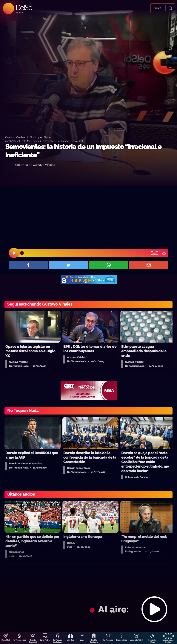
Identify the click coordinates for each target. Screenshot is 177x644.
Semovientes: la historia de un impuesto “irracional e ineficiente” (83, 151)
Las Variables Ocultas (168, 641)
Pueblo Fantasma (94, 641)
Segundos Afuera (152, 641)
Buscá (157, 8)
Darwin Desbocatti (33, 641)
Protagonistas (121, 640)
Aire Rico (71, 640)
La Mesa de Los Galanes (58, 641)
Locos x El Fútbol (136, 640)
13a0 (82, 640)
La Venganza (108, 640)
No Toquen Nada (19, 640)
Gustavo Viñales (15, 137)
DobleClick (6, 640)
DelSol (24, 7)
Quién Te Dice (45, 640)
